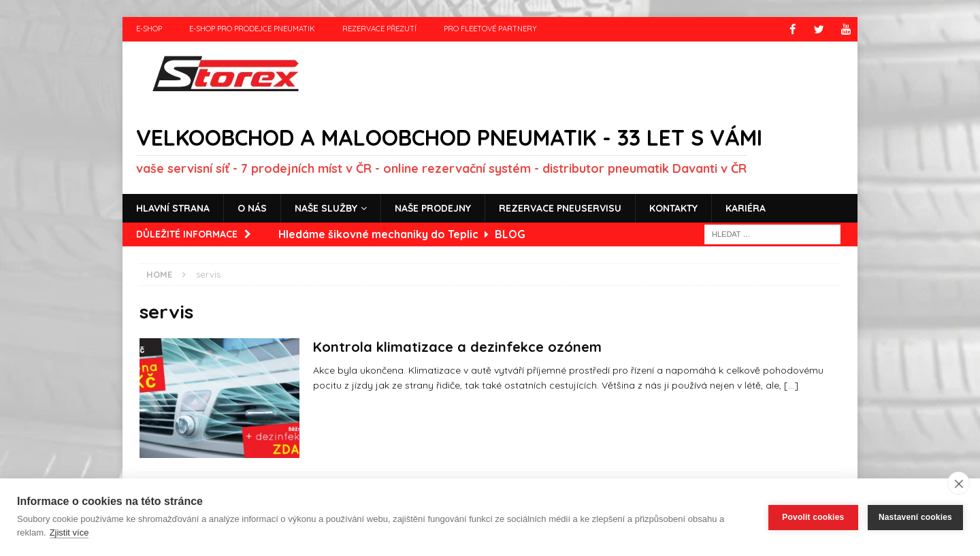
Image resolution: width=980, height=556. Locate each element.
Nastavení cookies (915, 517)
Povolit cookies (813, 517)
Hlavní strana (173, 208)
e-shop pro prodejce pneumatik (252, 29)
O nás (252, 208)
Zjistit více (69, 533)
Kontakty (673, 208)
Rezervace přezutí (379, 29)
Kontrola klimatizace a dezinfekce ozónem (457, 346)
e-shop (149, 29)
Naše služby (326, 208)
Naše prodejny (433, 208)
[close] (959, 483)
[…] (791, 385)
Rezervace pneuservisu (560, 208)
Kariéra (746, 208)
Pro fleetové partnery (490, 29)
